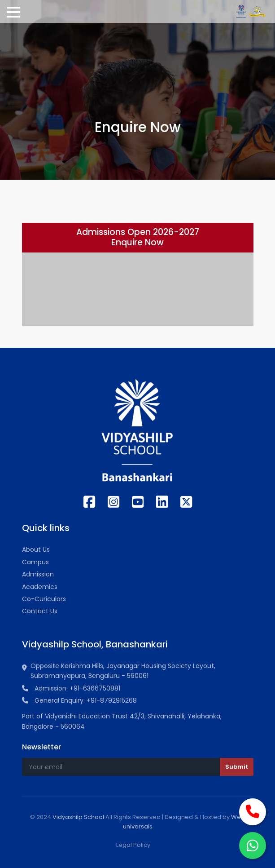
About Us (36, 549)
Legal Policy (133, 845)
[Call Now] (253, 812)
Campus (35, 562)
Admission (38, 574)
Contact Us (40, 611)
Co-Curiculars (44, 599)
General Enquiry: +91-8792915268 (79, 700)
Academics (40, 587)
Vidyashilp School (78, 817)
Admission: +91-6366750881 (71, 688)
